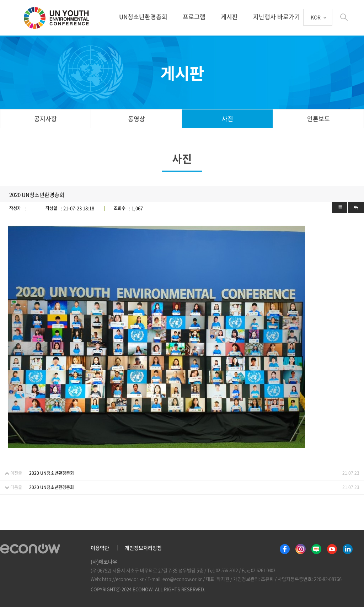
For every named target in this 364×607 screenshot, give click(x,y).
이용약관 (100, 548)
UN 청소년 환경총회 (59, 18)
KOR (316, 18)
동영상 (136, 119)
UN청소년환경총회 (143, 17)
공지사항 (45, 119)
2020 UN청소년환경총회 (52, 473)
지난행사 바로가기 (277, 17)
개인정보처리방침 (143, 548)
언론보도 (318, 119)
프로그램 (194, 17)
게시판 (229, 17)
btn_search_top (344, 17)
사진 (227, 119)
